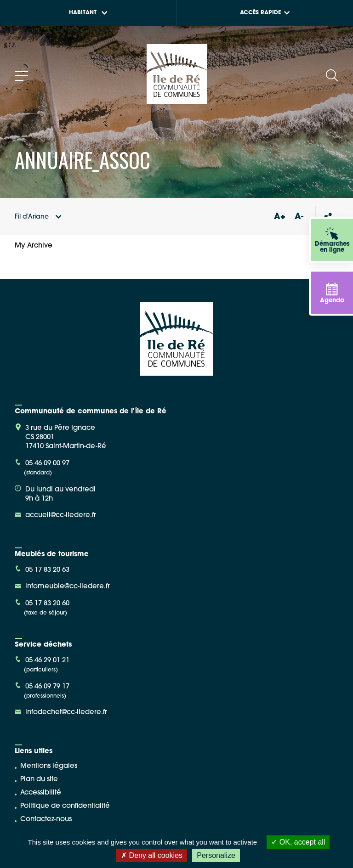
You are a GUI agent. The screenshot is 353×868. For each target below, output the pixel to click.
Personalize (216, 855)
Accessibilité (41, 793)
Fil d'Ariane (38, 217)
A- (299, 217)
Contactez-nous (46, 820)
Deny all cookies (152, 855)
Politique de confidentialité (65, 806)
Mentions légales (49, 766)
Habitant (88, 13)
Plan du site (39, 780)
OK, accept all (298, 842)
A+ (279, 217)
